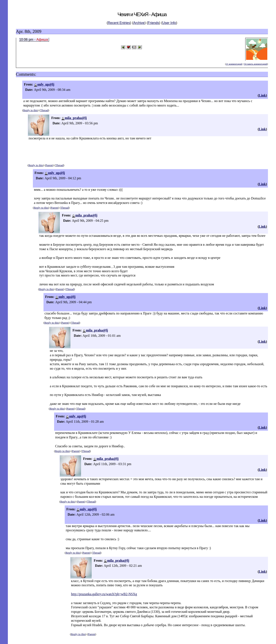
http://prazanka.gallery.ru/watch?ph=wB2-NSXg (104, 594)
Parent (49, 165)
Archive (139, 23)
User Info (169, 23)
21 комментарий (234, 64)
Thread (44, 110)
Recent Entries (119, 23)
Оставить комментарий (255, 64)
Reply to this (30, 110)
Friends (153, 23)
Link (262, 95)
